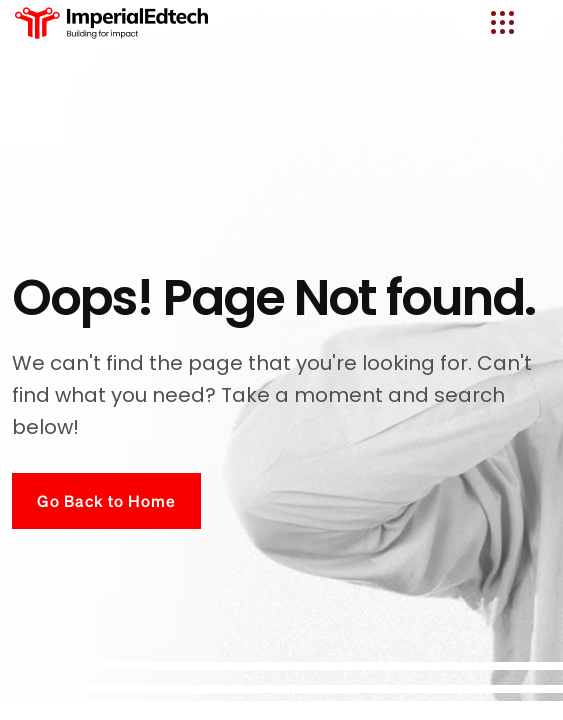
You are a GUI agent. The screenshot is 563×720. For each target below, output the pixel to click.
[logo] (112, 22)
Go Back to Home (106, 500)
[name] (502, 22)
